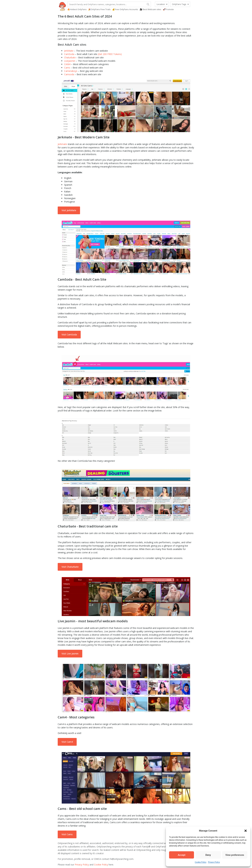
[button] (246, 831)
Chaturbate (70, 57)
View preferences (235, 855)
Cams (67, 68)
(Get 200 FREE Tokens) (110, 54)
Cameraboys (71, 71)
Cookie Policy (201, 862)
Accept (182, 855)
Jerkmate (62, 144)
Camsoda (69, 74)
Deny (208, 855)
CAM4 (67, 64)
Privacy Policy (214, 862)
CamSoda (69, 54)
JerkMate (69, 51)
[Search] (148, 4)
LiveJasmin (70, 61)
